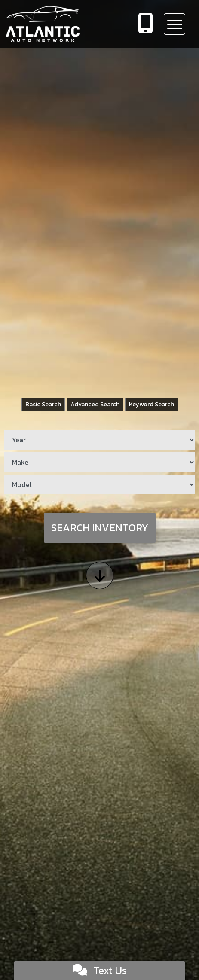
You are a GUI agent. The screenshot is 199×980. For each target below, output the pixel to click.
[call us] (146, 24)
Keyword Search (152, 404)
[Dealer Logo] (62, 24)
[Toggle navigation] (175, 24)
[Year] (99, 440)
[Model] (99, 484)
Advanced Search (95, 404)
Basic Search (43, 404)
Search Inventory (100, 528)
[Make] (99, 462)
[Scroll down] (100, 575)
